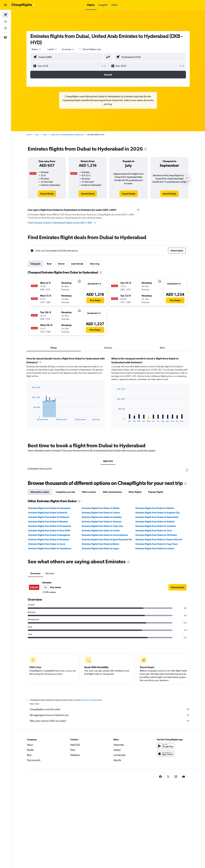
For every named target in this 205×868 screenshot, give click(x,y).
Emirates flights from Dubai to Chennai (102, 598)
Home (29, 135)
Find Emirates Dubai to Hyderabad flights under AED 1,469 (62, 223)
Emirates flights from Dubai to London (155, 625)
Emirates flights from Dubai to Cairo (154, 607)
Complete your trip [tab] (65, 569)
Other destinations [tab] (112, 569)
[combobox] (37, 49)
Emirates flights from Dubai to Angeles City (158, 589)
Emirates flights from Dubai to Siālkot (155, 585)
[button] (5, 5)
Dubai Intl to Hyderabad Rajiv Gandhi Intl (67, 135)
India (45, 135)
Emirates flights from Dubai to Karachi (48, 589)
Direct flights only (92, 49)
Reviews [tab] (50, 650)
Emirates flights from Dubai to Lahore (101, 589)
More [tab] (162, 348)
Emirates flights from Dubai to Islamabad (49, 585)
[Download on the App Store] (166, 834)
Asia (37, 135)
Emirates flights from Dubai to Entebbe (102, 594)
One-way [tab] (95, 264)
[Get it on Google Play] (166, 826)
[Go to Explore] (5, 28)
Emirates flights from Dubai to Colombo (156, 603)
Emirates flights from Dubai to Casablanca (50, 625)
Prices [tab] (54, 348)
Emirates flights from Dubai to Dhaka (101, 585)
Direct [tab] (61, 264)
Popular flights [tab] (156, 569)
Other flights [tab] (135, 569)
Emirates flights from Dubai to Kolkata (155, 598)
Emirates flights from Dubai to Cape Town (157, 621)
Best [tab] (49, 264)
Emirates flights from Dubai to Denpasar (49, 616)
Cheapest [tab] (35, 264)
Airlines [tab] (108, 348)
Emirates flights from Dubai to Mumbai (48, 598)
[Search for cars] (5, 21)
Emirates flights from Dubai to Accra (47, 621)
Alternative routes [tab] (40, 569)
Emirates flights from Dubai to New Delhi (49, 607)
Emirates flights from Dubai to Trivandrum (50, 603)
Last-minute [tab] (77, 264)
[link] (47, 194)
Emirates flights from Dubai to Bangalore (49, 612)
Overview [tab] (35, 650)
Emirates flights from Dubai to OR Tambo (156, 612)
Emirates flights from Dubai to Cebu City (102, 603)
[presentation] (146, 149)
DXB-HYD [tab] (108, 461)
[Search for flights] (5, 15)
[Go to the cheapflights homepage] (23, 5)
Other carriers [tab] (89, 569)
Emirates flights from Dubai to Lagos (100, 625)
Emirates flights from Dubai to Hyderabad (157, 594)
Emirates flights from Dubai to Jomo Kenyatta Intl (107, 616)
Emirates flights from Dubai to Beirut (100, 621)
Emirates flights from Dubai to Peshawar (49, 594)
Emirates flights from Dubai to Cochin (101, 607)
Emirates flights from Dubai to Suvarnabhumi (105, 612)
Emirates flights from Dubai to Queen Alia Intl (159, 616)
